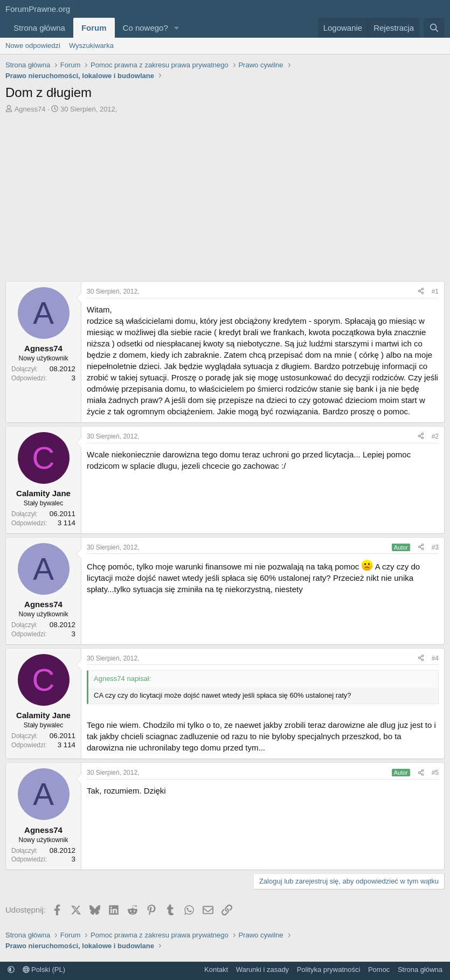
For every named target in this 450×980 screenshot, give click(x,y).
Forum (94, 28)
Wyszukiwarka (91, 46)
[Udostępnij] (421, 292)
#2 (435, 436)
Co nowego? (146, 28)
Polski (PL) (44, 969)
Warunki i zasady (263, 969)
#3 (435, 547)
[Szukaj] (434, 28)
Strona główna (39, 28)
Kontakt (216, 969)
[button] (177, 28)
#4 (435, 658)
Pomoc (379, 969)
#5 (435, 773)
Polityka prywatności (329, 969)
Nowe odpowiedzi (33, 46)
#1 (435, 291)
